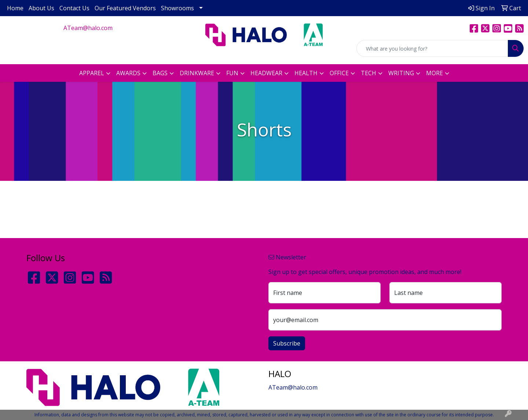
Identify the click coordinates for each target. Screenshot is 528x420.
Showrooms (177, 8)
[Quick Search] (432, 48)
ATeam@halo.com (88, 28)
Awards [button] (128, 73)
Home (15, 8)
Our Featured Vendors (125, 8)
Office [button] (339, 73)
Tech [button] (368, 73)
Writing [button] (401, 73)
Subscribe (287, 343)
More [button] (434, 73)
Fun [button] (232, 73)
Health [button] (306, 73)
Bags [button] (160, 73)
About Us (41, 8)
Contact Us (74, 8)
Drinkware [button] (197, 73)
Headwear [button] (266, 73)
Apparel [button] (92, 73)
